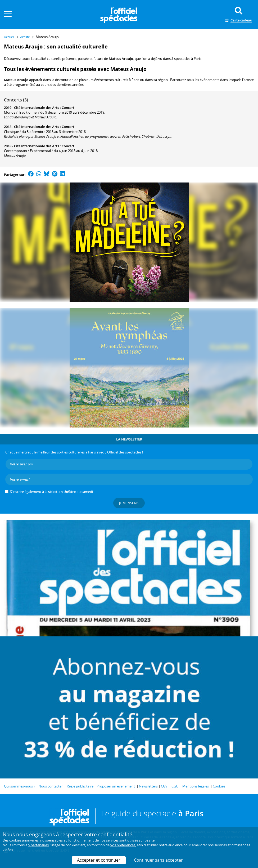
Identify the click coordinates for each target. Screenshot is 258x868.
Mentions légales (196, 786)
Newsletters (148, 786)
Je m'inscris (129, 503)
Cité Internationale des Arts (37, 108)
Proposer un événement (116, 786)
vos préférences (123, 845)
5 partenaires (38, 845)
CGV (164, 786)
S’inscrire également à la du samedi (51, 492)
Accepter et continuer (99, 860)
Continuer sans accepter (158, 860)
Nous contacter (51, 786)
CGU (175, 786)
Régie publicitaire (80, 786)
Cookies (219, 786)
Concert (68, 108)
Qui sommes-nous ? (20, 786)
